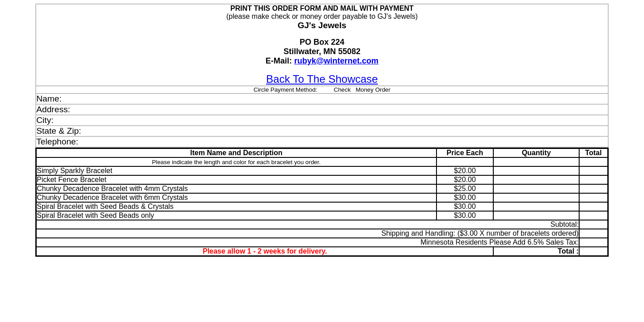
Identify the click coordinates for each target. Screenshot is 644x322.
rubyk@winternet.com (337, 61)
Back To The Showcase (322, 79)
